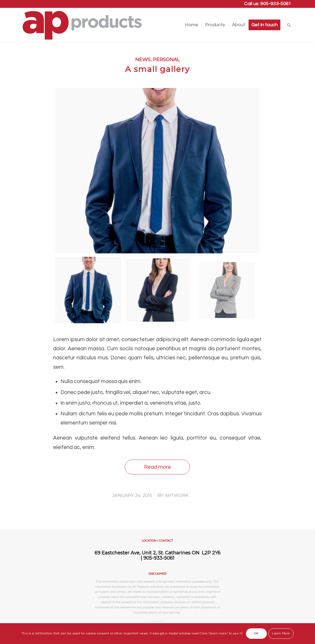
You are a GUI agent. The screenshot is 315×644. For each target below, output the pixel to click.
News (143, 60)
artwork (177, 495)
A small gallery (157, 69)
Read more (157, 467)
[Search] (289, 25)
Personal (166, 60)
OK (256, 633)
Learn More (281, 633)
